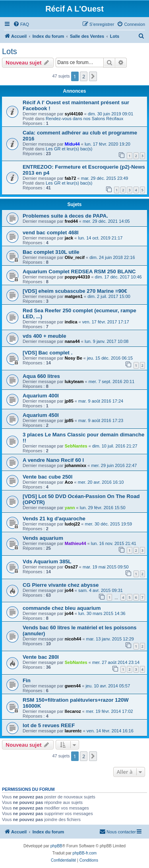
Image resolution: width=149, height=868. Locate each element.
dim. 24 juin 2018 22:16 (112, 257)
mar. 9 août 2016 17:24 (101, 401)
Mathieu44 (75, 543)
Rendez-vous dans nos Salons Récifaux (84, 119)
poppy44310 (77, 277)
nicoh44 (73, 639)
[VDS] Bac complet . (47, 353)
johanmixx (75, 465)
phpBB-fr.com (85, 853)
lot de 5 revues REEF (49, 725)
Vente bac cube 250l (47, 477)
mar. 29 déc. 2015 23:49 (105, 178)
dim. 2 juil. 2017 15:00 (109, 296)
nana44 (72, 341)
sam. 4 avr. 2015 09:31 (101, 590)
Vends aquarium (43, 538)
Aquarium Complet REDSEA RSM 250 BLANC (79, 271)
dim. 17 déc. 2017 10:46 (118, 277)
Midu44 (72, 144)
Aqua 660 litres (41, 376)
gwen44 (73, 686)
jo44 (69, 590)
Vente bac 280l (41, 657)
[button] (93, 76)
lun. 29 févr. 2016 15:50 (103, 508)
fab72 (71, 178)
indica (71, 322)
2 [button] (84, 76)
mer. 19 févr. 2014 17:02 (109, 711)
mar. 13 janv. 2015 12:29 (110, 639)
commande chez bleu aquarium (62, 608)
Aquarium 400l (41, 396)
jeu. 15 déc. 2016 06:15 (110, 358)
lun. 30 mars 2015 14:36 (102, 613)
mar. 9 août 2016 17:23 (101, 420)
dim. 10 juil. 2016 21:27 (115, 446)
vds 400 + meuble (45, 336)
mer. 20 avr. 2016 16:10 (101, 482)
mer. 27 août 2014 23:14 (116, 662)
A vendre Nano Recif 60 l (53, 460)
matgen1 (74, 296)
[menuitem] (21, 24)
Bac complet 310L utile (51, 252)
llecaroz (73, 711)
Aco (69, 482)
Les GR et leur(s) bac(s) (69, 149)
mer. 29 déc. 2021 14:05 (106, 221)
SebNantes (76, 446)
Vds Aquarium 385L (47, 561)
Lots (10, 51)
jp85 (69, 401)
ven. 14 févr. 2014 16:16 (110, 731)
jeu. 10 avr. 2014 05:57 (108, 686)
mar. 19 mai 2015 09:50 (106, 567)
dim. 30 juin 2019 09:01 (110, 114)
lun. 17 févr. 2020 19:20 (107, 144)
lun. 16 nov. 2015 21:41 (114, 543)
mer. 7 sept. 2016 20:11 (112, 381)
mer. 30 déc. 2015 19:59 (109, 524)
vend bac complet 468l (51, 233)
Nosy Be (74, 358)
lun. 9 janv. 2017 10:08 (107, 341)
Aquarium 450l (41, 415)
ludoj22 (73, 524)
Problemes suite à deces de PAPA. (65, 216)
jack (69, 238)
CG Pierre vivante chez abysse (61, 585)
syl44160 (74, 114)
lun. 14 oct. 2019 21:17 (100, 238)
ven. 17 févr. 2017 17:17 (106, 322)
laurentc (73, 731)
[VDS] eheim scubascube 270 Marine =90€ (75, 291)
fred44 (71, 221)
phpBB (56, 846)
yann (70, 508)
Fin (27, 680)
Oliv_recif (75, 257)
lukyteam (74, 381)
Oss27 (71, 567)
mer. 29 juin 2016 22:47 (114, 465)
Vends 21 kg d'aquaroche (54, 519)
